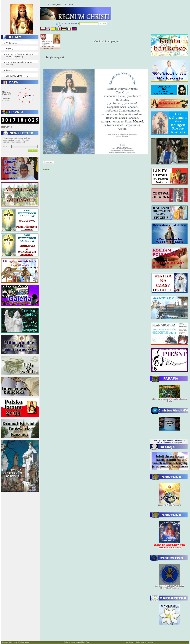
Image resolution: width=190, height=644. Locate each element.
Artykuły (9, 49)
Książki (9, 70)
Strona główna (56, 5)
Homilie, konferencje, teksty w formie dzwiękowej (20, 55)
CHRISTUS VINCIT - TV (17, 76)
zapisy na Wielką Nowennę (170, 505)
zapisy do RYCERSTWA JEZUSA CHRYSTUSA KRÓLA (170, 587)
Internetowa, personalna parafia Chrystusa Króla (170, 400)
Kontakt (71, 5)
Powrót (47, 170)
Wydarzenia (11, 43)
